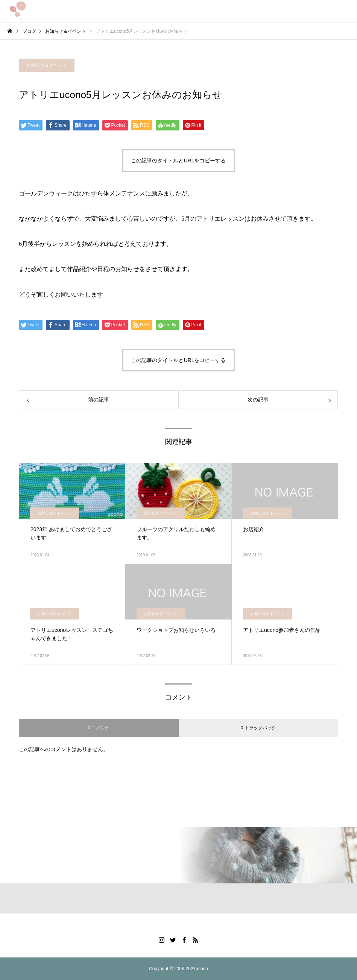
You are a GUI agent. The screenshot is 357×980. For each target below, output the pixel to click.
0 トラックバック (258, 728)
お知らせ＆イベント (47, 65)
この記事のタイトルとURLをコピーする (178, 161)
